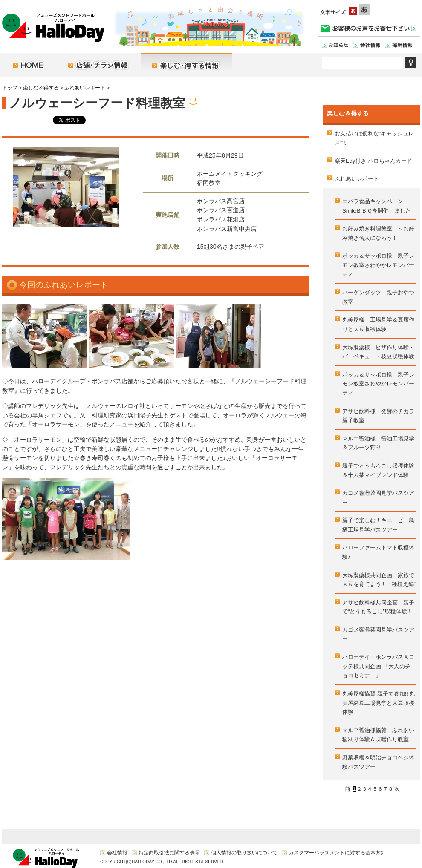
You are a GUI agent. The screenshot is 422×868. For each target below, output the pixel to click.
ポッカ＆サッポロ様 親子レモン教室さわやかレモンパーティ (378, 265)
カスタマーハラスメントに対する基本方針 (337, 853)
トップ (10, 88)
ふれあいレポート (85, 88)
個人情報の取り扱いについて (244, 853)
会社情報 (117, 853)
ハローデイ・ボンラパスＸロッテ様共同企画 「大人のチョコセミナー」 (378, 666)
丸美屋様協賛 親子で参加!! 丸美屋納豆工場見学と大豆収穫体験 (379, 703)
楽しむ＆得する (41, 88)
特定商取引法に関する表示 (169, 853)
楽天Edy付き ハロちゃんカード (373, 161)
